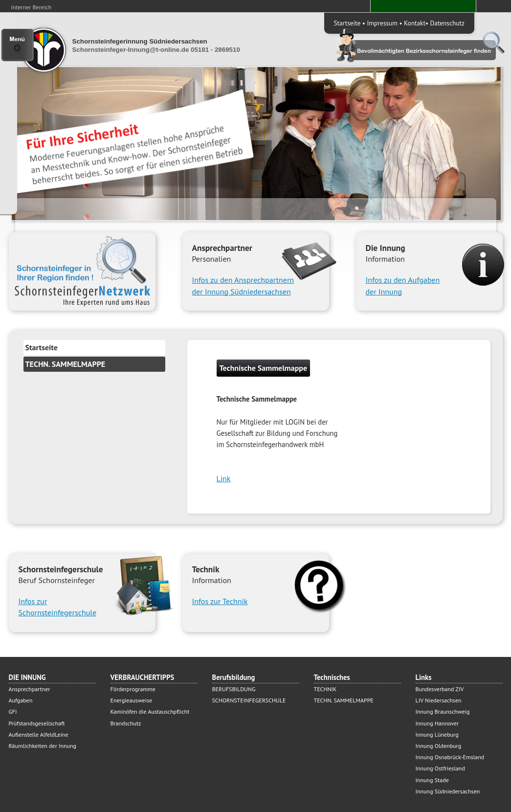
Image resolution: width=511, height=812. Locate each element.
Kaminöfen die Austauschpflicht (150, 711)
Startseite (347, 23)
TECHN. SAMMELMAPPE (66, 364)
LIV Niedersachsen (439, 700)
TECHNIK (325, 689)
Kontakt (415, 23)
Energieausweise (132, 700)
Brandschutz (126, 723)
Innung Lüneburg (437, 734)
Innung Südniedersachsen (448, 791)
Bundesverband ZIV (440, 689)
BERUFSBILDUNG (234, 689)
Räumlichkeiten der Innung (43, 746)
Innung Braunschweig (443, 711)
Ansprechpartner (30, 689)
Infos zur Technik (220, 601)
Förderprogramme (133, 689)
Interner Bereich (32, 7)
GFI (13, 711)
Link (224, 478)
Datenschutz (447, 23)
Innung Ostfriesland (440, 768)
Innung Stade (432, 780)
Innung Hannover (437, 723)
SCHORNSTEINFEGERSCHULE (249, 700)
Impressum (382, 23)
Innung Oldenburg (439, 746)
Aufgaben (21, 700)
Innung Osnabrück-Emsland (450, 757)
